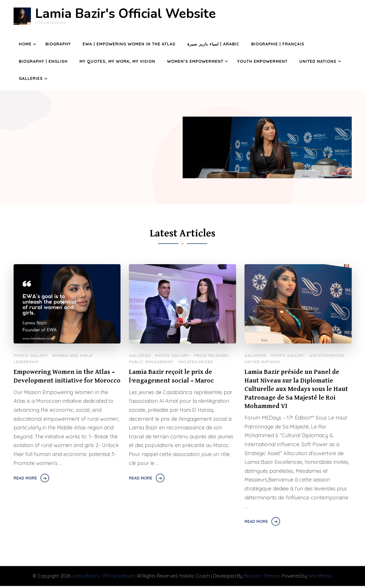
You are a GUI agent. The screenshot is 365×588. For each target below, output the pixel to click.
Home (25, 44)
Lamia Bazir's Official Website (126, 14)
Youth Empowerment (262, 61)
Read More (25, 488)
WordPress (320, 578)
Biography (58, 44)
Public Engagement (151, 362)
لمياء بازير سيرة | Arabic (213, 44)
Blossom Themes (262, 578)
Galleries (31, 78)
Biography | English (43, 61)
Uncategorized (196, 362)
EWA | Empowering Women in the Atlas (129, 44)
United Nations (318, 61)
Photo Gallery (31, 355)
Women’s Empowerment (195, 61)
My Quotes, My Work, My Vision (117, 61)
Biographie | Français (278, 44)
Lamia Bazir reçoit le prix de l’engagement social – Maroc (173, 377)
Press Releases (211, 355)
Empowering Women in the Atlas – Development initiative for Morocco (65, 381)
